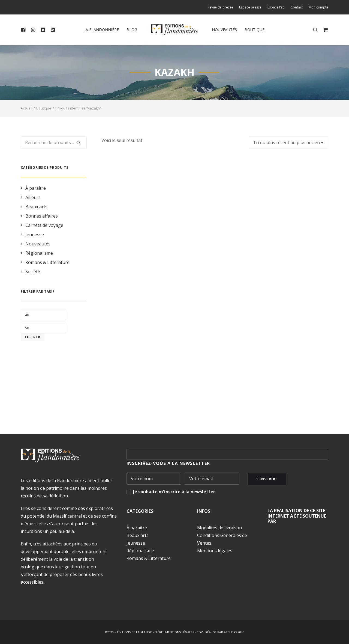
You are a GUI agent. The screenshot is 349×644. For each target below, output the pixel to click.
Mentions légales (215, 551)
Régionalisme (39, 253)
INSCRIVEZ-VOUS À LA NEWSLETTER (168, 463)
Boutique (255, 30)
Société (33, 272)
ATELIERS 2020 (234, 632)
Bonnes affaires (42, 216)
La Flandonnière (101, 30)
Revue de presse (220, 7)
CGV (200, 632)
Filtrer (33, 337)
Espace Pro (276, 7)
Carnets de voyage (44, 225)
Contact (297, 7)
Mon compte (318, 7)
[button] (24, 30)
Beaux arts (36, 207)
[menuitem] (222, 7)
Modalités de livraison (219, 528)
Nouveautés (224, 30)
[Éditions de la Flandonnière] (175, 30)
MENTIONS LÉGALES (180, 632)
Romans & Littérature (47, 262)
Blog (132, 30)
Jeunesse (35, 235)
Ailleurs (33, 197)
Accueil (26, 108)
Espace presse (250, 7)
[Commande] (288, 143)
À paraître (36, 188)
